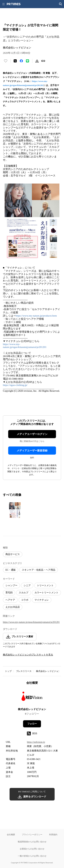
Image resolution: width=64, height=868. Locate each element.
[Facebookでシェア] (21, 61)
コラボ (25, 600)
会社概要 (11, 834)
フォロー (32, 724)
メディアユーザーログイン (32, 434)
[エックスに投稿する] (15, 61)
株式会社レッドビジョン (48, 671)
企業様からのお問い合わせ (32, 849)
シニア (27, 585)
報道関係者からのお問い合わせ (32, 842)
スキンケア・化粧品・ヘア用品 (39, 570)
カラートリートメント (46, 593)
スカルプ (24, 593)
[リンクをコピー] (43, 61)
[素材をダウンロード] (37, 61)
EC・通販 (11, 570)
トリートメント (45, 585)
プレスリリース (24, 671)
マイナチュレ (42, 600)
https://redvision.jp (36, 742)
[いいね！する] (6, 61)
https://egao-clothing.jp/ (15, 385)
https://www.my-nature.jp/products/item (36, 316)
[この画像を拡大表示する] (15, 510)
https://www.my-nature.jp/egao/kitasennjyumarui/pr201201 (25, 346)
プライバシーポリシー (32, 834)
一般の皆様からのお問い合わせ (32, 856)
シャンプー (11, 585)
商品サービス (13, 554)
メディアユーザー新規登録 (32, 451)
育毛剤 (9, 593)
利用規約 (53, 834)
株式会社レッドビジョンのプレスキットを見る (28, 655)
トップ (8, 671)
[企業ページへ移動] (32, 697)
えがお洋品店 (13, 607)
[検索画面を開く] (61, 4)
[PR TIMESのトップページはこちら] (14, 4)
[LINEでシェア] (27, 61)
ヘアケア (10, 600)
